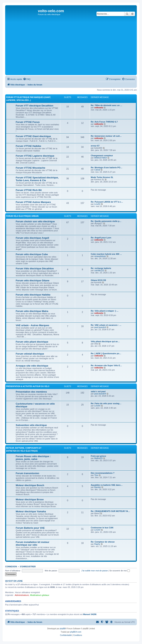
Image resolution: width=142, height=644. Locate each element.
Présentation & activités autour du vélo (28, 386)
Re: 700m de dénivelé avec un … (106, 105)
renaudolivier (100, 256)
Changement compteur (102, 156)
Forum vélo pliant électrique (32, 342)
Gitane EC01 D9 (98, 280)
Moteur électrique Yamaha (31, 511)
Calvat (97, 170)
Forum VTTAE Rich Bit (29, 190)
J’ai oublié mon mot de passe (94, 571)
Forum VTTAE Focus (28, 122)
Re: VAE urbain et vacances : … (106, 325)
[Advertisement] (71, 46)
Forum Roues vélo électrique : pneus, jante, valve (33, 458)
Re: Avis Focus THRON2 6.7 (104, 122)
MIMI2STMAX (101, 158)
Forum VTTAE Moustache (30, 168)
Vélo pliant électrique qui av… (105, 341)
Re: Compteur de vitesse (103, 542)
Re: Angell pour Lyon (101, 238)
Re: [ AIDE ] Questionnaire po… (106, 353)
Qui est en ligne (14, 581)
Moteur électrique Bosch (30, 485)
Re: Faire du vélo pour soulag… (106, 403)
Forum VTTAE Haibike (28, 146)
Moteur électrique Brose (30, 499)
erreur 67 (95, 146)
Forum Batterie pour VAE (30, 528)
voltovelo (99, 108)
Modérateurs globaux (40, 595)
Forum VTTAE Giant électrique (33, 136)
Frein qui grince (98, 456)
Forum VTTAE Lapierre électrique (35, 156)
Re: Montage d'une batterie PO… (107, 168)
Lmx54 (97, 204)
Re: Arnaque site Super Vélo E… (106, 365)
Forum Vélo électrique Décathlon (35, 269)
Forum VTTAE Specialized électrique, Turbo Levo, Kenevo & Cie (37, 179)
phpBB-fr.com (76, 632)
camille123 (99, 270)
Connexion (11, 567)
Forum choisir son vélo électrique (35, 221)
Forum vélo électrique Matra (32, 311)
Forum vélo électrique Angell (32, 238)
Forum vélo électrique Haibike (33, 295)
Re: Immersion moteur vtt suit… (106, 136)
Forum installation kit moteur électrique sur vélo (33, 543)
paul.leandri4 (100, 327)
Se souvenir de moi (120, 571)
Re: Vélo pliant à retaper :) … (105, 311)
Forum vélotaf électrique (30, 354)
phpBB (62, 629)
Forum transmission (27, 473)
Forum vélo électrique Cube (32, 254)
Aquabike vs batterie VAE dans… (107, 485)
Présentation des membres (31, 392)
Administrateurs (22, 595)
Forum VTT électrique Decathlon (34, 106)
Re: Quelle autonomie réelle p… (106, 221)
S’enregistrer (28, 567)
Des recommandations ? (103, 473)
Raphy (97, 544)
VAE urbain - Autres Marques (32, 325)
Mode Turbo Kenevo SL (102, 177)
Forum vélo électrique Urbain (22, 216)
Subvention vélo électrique (31, 425)
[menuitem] (27, 79)
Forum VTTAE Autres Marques (33, 202)
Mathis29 (98, 458)
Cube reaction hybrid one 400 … (106, 254)
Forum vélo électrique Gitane (33, 280)
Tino (96, 475)
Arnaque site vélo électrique (32, 366)
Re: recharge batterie (101, 268)
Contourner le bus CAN (102, 528)
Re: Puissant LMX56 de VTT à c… (107, 202)
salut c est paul (98, 391)
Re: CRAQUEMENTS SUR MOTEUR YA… (110, 511)
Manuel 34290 (90, 614)
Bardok (98, 487)
